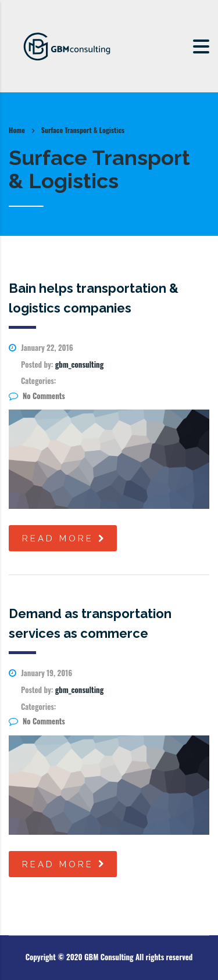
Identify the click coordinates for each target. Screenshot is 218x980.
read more (64, 539)
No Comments (37, 396)
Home (17, 130)
